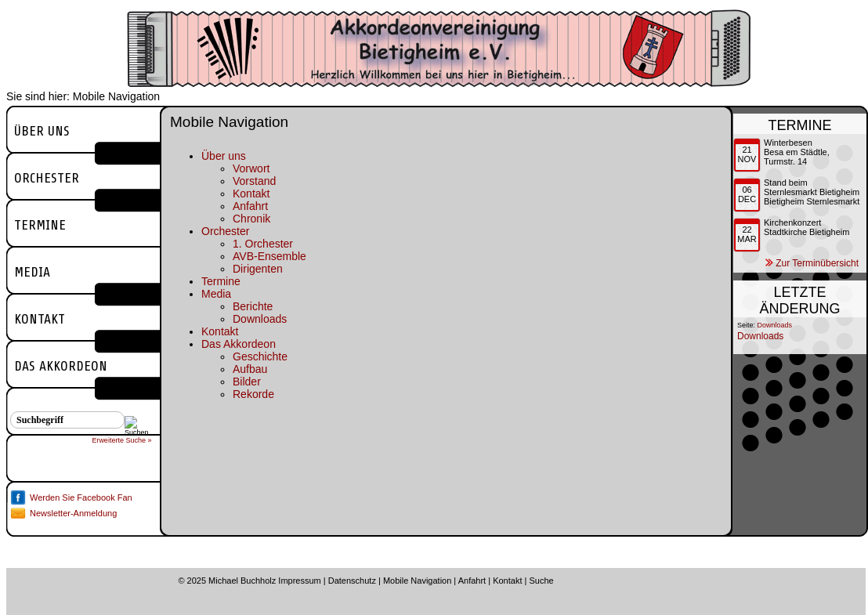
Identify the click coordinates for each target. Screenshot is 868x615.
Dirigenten (258, 269)
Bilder (247, 382)
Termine (40, 225)
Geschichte (260, 356)
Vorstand (254, 181)
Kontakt (40, 319)
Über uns (42, 131)
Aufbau (250, 369)
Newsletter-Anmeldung (73, 513)
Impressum (299, 581)
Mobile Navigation (417, 581)
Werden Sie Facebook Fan (81, 497)
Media (32, 272)
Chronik (251, 219)
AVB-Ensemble (269, 256)
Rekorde (253, 394)
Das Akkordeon (61, 366)
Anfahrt (250, 206)
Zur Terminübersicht (817, 263)
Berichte (253, 306)
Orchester (47, 178)
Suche (541, 581)
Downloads (260, 319)
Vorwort (251, 168)
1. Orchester (263, 244)
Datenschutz (352, 581)
